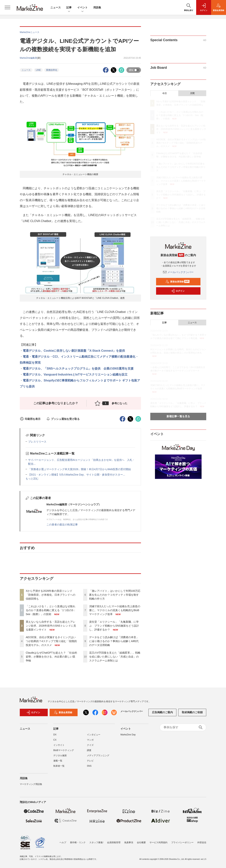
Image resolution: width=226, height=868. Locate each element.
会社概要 (141, 842)
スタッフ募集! (96, 842)
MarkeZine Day (128, 737)
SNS (89, 768)
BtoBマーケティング (64, 753)
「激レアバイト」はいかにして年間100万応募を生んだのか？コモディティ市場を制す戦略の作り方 (115, 595)
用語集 (97, 7)
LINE (38, 70)
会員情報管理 (114, 842)
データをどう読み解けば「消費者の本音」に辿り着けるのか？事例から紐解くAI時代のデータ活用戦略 (114, 641)
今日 (164, 93)
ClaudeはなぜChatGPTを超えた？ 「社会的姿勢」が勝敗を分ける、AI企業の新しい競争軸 (51, 657)
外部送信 (202, 842)
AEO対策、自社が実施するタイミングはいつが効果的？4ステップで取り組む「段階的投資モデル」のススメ (51, 641)
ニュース (56, 7)
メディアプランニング (98, 758)
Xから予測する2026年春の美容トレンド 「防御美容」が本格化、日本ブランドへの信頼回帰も (51, 595)
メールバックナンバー (178, 272)
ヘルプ (63, 842)
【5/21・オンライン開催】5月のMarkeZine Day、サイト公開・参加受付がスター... (77, 475)
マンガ (90, 742)
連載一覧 (58, 763)
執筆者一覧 (59, 768)
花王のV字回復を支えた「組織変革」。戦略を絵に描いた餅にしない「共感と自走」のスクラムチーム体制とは (115, 657)
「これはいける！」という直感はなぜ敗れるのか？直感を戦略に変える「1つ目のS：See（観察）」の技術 (51, 610)
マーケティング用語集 (31, 786)
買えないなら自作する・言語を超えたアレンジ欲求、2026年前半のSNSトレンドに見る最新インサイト (51, 626)
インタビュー (94, 737)
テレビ (90, 763)
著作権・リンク (78, 842)
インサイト (59, 747)
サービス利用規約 (158, 842)
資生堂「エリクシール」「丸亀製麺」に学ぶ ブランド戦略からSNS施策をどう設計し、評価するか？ (114, 626)
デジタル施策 (60, 758)
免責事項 (129, 842)
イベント (82, 8)
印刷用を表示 (30, 419)
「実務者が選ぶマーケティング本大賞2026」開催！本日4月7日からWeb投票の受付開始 (80, 469)
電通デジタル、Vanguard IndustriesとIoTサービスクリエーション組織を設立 (75, 374)
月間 (192, 93)
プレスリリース (37, 442)
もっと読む (32, 479)
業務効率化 (52, 70)
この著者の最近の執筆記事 (62, 525)
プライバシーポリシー (182, 842)
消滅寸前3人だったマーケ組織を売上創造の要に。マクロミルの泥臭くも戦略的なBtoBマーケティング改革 (115, 610)
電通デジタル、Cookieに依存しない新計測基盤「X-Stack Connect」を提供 (74, 351)
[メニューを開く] (7, 7)
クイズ (90, 747)
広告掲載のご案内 (162, 715)
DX (55, 737)
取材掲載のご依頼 (192, 715)
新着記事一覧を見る (178, 416)
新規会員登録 (177, 282)
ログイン (178, 291)
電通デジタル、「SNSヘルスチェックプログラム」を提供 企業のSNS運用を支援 (78, 369)
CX (55, 742)
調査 (89, 753)
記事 (69, 8)
